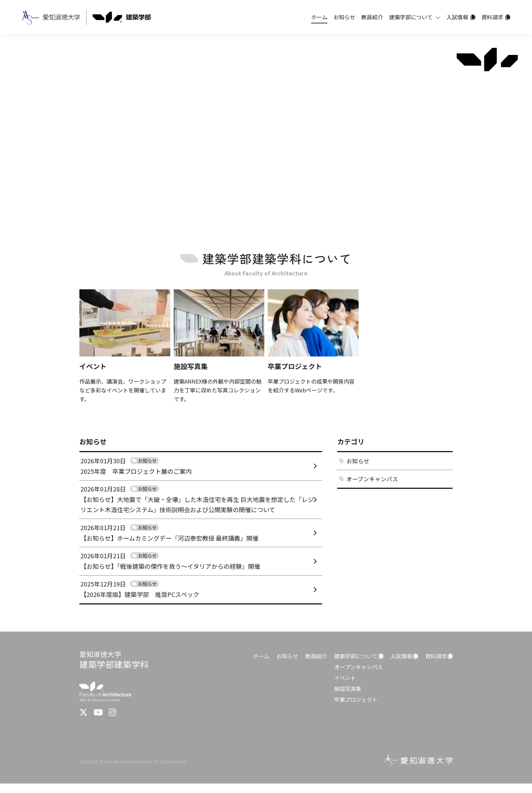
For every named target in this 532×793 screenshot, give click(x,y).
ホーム (261, 665)
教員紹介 (316, 665)
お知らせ (287, 665)
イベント (345, 687)
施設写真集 (348, 698)
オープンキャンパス (358, 676)
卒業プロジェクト (356, 709)
